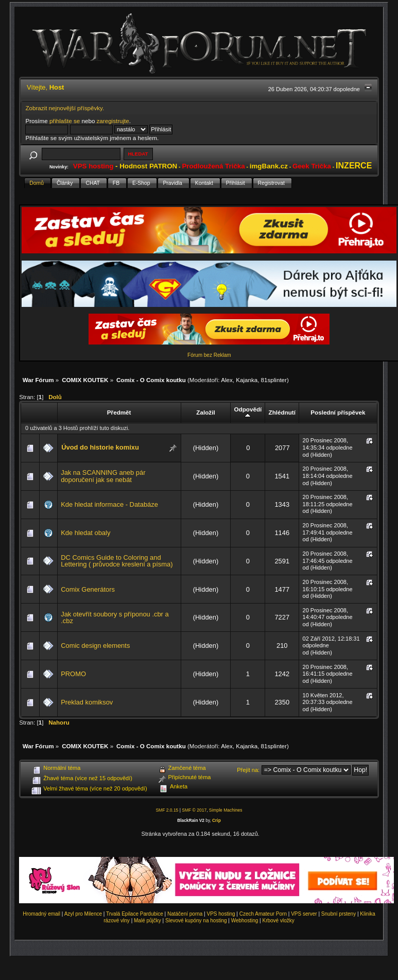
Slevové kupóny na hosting (196, 921)
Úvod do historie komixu (100, 447)
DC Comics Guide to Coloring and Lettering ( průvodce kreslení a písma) (117, 561)
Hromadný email (41, 914)
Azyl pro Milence (83, 914)
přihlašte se (65, 121)
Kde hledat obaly (85, 533)
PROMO (73, 674)
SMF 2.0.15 (167, 810)
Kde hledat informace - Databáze (109, 504)
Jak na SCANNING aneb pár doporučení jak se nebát (103, 476)
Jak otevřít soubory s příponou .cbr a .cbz (115, 618)
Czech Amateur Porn (263, 914)
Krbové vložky (278, 921)
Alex (227, 380)
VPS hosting (221, 914)
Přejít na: (248, 770)
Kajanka (247, 380)
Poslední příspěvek (338, 412)
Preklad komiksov (87, 702)
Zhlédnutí (282, 412)
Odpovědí (248, 412)
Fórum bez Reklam (209, 355)
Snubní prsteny (339, 914)
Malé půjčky (148, 921)
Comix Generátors (88, 589)
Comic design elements (95, 646)
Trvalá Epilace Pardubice (135, 914)
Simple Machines (226, 810)
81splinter (274, 380)
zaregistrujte (113, 121)
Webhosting (245, 921)
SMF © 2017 (194, 810)
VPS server (304, 914)
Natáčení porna (185, 914)
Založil (205, 412)
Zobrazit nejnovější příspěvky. (65, 108)
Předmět (119, 412)
